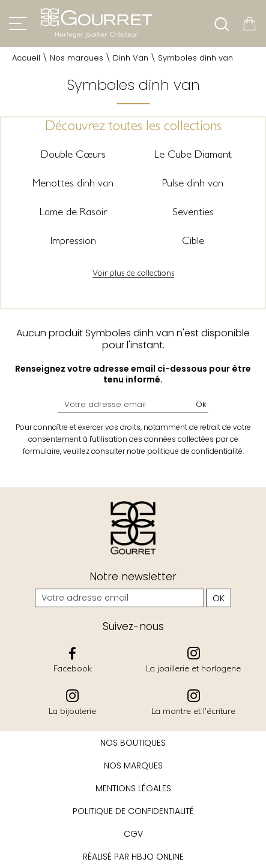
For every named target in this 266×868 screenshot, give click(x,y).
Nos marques (77, 58)
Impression (73, 240)
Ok (201, 404)
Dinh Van (131, 58)
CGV (133, 834)
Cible (193, 240)
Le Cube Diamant (193, 154)
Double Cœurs (73, 154)
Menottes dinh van (73, 183)
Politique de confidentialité (133, 811)
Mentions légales (133, 788)
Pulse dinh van (193, 183)
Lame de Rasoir (73, 211)
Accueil (26, 58)
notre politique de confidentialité (185, 451)
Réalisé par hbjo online (133, 857)
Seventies (193, 211)
